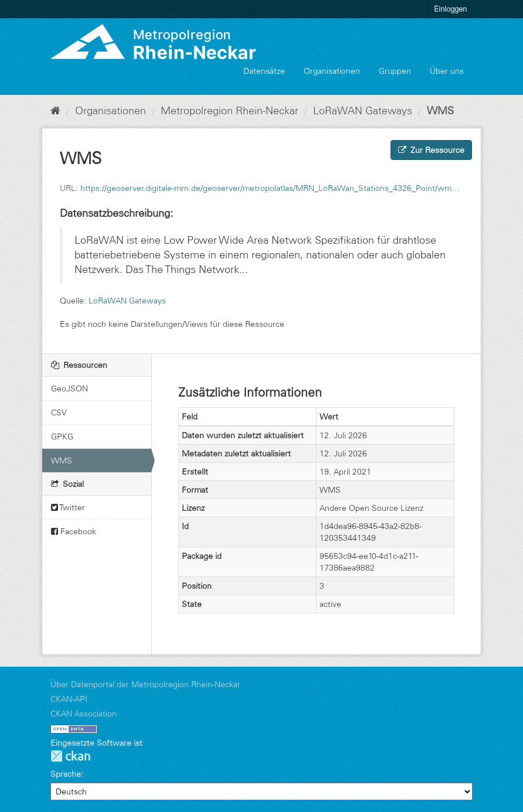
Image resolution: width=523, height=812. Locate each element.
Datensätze (264, 71)
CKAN (70, 756)
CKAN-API (69, 699)
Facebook (74, 531)
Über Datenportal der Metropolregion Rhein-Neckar (145, 684)
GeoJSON (69, 388)
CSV (59, 412)
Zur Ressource (431, 150)
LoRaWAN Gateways (363, 111)
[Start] (55, 111)
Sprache (66, 774)
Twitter (68, 507)
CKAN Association (84, 714)
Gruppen (395, 71)
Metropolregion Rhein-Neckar (230, 111)
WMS (440, 111)
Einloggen (450, 9)
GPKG (62, 436)
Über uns (447, 71)
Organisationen (332, 71)
